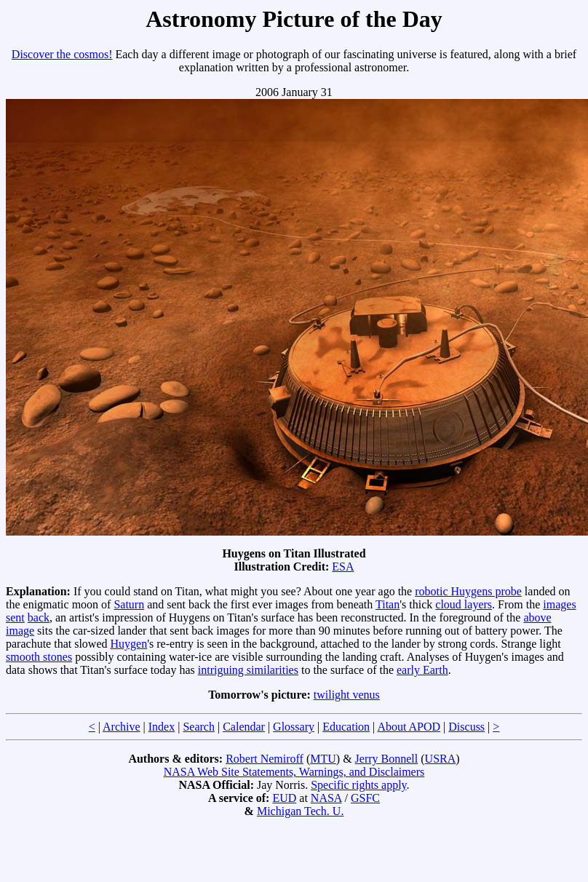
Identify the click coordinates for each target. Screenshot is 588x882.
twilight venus (347, 695)
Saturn (129, 604)
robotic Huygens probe (468, 591)
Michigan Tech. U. (300, 811)
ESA (343, 567)
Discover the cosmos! (62, 54)
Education (346, 727)
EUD (284, 798)
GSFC (365, 798)
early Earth (422, 670)
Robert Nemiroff (265, 759)
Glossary (294, 727)
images (559, 604)
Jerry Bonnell (387, 759)
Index (162, 727)
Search (199, 727)
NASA (326, 798)
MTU (323, 759)
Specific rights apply (358, 785)
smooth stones (39, 657)
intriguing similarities (248, 670)
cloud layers (464, 604)
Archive (122, 727)
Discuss (466, 727)
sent (15, 617)
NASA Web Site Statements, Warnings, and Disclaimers (294, 772)
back (39, 617)
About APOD (409, 727)
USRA (441, 759)
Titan (388, 604)
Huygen (129, 644)
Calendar (244, 727)
